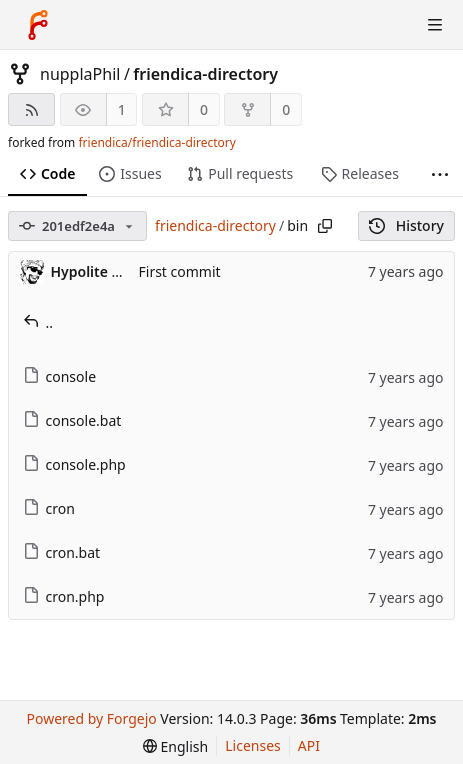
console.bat (72, 420)
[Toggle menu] (435, 25)
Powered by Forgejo (92, 718)
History (406, 225)
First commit (180, 271)
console (60, 376)
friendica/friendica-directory (156, 142)
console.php (74, 464)
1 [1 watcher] (122, 109)
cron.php (64, 596)
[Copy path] (325, 226)
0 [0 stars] (204, 109)
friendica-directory (205, 74)
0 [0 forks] (286, 109)
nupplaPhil (80, 74)
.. (38, 322)
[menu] (175, 746)
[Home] (38, 25)
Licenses (253, 745)
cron (49, 508)
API (309, 745)
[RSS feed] (31, 109)
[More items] (440, 174)
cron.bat (62, 552)
